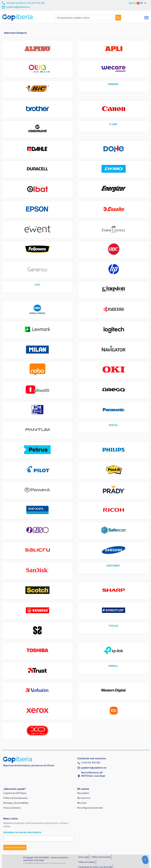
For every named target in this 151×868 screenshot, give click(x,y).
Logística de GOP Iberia (15, 793)
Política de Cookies (87, 862)
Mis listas (82, 803)
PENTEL (114, 425)
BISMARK (114, 84)
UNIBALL (114, 666)
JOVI (37, 285)
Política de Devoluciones (15, 798)
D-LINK (114, 124)
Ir (118, 18)
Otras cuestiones (12, 808)
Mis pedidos (83, 793)
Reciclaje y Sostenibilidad (16, 803)
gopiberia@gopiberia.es (94, 768)
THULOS (114, 626)
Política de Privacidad (101, 857)
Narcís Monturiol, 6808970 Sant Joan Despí (93, 774)
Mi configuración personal (90, 808)
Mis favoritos (84, 798)
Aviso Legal (83, 857)
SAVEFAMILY (114, 566)
